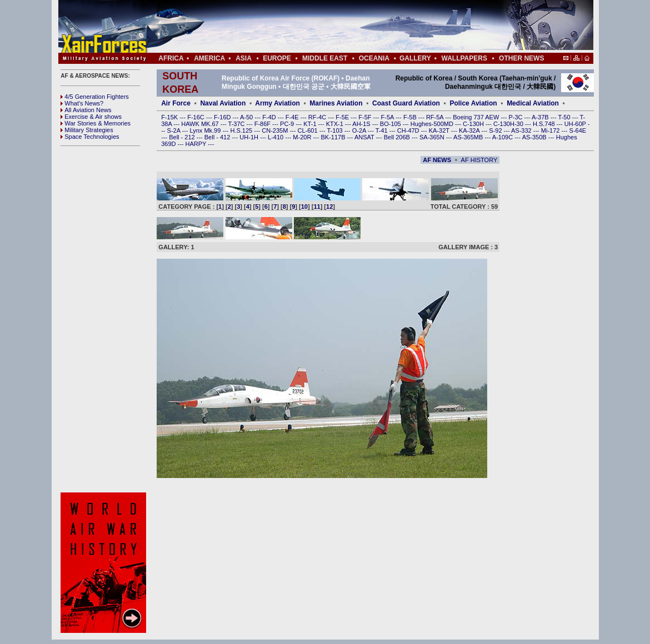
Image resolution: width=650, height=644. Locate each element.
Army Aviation (277, 103)
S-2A (175, 130)
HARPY (197, 144)
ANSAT (365, 137)
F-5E (343, 117)
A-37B (541, 117)
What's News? (82, 103)
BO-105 (391, 124)
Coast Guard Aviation (406, 103)
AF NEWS (437, 160)
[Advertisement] (359, 27)
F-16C (197, 117)
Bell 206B (398, 137)
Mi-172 (551, 130)
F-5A (388, 117)
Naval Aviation (223, 103)
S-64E (578, 130)
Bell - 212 (183, 137)
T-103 (335, 130)
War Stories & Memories (96, 123)
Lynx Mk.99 (206, 130)
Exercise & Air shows (91, 117)
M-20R (303, 137)
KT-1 (311, 124)
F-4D (270, 117)
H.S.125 (242, 130)
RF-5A (436, 117)
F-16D (223, 117)
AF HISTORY (479, 160)
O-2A (360, 130)
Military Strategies (87, 130)
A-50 (247, 117)
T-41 (382, 130)
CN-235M (276, 130)
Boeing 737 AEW (477, 117)
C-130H (474, 124)
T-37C (237, 124)
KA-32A (470, 130)
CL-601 (308, 130)
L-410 (276, 137)
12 (329, 207)
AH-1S (362, 124)
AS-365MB (469, 137)
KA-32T (440, 130)
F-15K (170, 117)
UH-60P (576, 124)
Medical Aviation (533, 103)
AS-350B (535, 137)
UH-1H (250, 137)
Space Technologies (90, 137)
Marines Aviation (336, 103)
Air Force (176, 103)
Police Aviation (473, 103)
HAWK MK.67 (201, 124)
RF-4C (318, 117)
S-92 (496, 130)
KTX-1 (336, 124)
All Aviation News (86, 110)
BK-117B (334, 137)
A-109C (503, 137)
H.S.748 (545, 124)
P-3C (516, 117)
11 (317, 207)
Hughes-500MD (433, 124)
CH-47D (409, 130)
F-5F (366, 117)
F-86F (263, 124)
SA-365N (433, 137)
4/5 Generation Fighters (96, 97)
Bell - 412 (218, 137)
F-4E (293, 117)
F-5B (411, 117)
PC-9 (288, 124)
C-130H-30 (509, 124)
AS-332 (522, 130)
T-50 (565, 117)
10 (304, 207)
